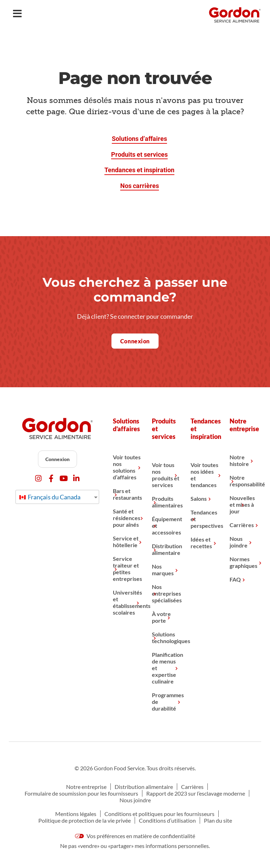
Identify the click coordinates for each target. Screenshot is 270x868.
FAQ (235, 579)
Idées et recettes (201, 543)
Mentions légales (76, 814)
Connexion (57, 459)
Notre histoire (239, 460)
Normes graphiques (243, 562)
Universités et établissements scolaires (127, 602)
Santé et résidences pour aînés (127, 518)
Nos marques (163, 570)
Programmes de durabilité (166, 702)
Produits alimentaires (166, 502)
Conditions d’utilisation (167, 820)
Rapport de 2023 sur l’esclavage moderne (196, 793)
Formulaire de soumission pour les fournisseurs (81, 793)
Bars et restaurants (127, 494)
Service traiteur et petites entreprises (127, 569)
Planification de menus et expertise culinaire (166, 668)
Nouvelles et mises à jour (242, 504)
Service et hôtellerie (126, 542)
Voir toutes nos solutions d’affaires (127, 467)
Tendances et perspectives (205, 519)
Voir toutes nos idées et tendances (204, 475)
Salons (199, 498)
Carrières (242, 525)
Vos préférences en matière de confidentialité (135, 836)
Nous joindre (239, 542)
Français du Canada (50, 497)
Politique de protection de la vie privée (85, 820)
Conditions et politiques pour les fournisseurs (159, 814)
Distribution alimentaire (166, 549)
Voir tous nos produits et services (166, 475)
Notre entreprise (86, 787)
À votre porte (161, 617)
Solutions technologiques (166, 637)
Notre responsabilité (244, 481)
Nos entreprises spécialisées (166, 593)
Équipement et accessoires (166, 526)
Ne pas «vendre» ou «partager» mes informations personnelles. (135, 846)
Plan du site (218, 820)
